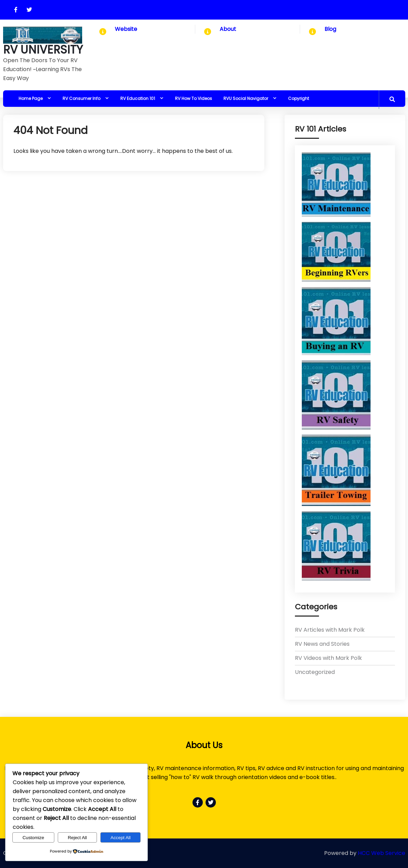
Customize (33, 838)
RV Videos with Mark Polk (328, 658)
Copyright (299, 98)
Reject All (77, 838)
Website (126, 29)
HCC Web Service (382, 853)
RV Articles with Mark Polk (330, 630)
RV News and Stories (322, 644)
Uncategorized (315, 672)
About (228, 29)
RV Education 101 (138, 98)
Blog (330, 29)
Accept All (121, 838)
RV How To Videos (194, 98)
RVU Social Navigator (246, 98)
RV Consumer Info (81, 98)
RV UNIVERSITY (43, 50)
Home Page (31, 98)
